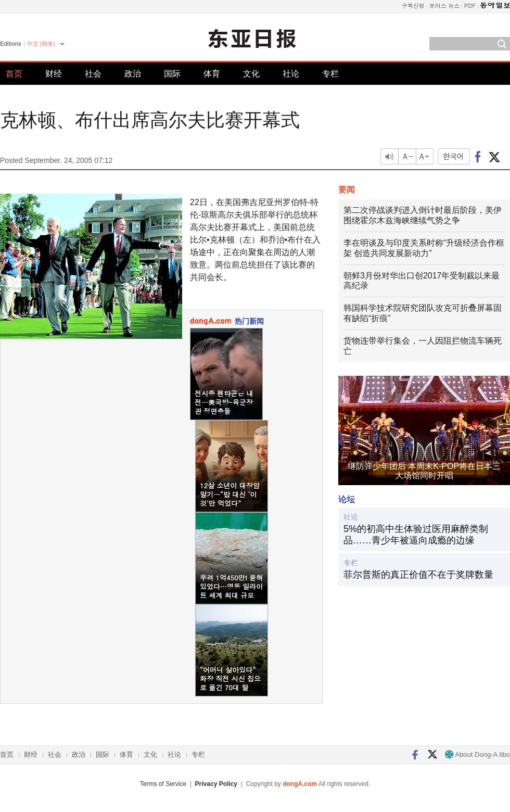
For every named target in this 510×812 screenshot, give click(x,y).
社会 (93, 74)
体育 (212, 74)
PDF (470, 5)
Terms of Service (163, 784)
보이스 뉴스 (445, 5)
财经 (54, 74)
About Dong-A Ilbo (477, 754)
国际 (172, 74)
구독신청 (413, 5)
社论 (291, 74)
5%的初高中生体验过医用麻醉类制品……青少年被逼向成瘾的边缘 (416, 535)
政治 (133, 74)
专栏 (330, 74)
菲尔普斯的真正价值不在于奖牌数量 (418, 575)
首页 (14, 74)
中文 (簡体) (41, 44)
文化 (251, 74)
